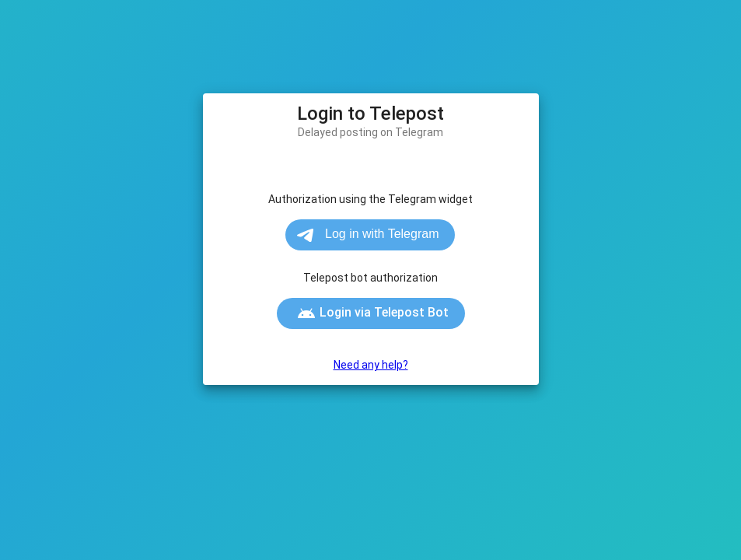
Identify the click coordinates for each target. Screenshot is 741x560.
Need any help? (371, 365)
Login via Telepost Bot (373, 313)
